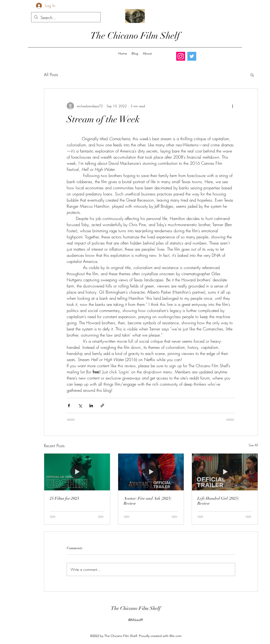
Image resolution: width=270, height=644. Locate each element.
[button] (252, 75)
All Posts (51, 75)
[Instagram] (181, 56)
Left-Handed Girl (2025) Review (218, 501)
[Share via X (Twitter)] (80, 406)
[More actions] (232, 106)
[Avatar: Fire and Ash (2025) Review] (151, 472)
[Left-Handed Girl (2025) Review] (225, 472)
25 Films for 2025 (64, 498)
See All (253, 445)
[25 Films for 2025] (77, 472)
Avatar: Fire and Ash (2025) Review (148, 501)
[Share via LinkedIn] (91, 406)
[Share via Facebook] (69, 406)
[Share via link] (102, 406)
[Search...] (66, 18)
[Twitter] (192, 56)
